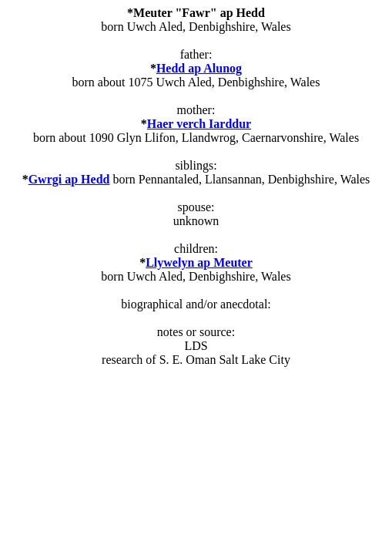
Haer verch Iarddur (199, 124)
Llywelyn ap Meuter (199, 262)
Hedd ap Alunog (199, 68)
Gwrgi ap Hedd (69, 179)
